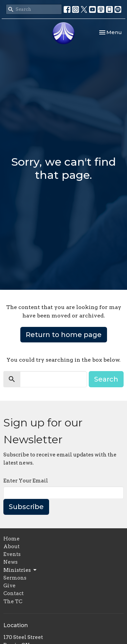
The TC (13, 601)
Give (9, 586)
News (10, 562)
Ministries (20, 570)
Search (106, 379)
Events (12, 554)
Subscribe (26, 507)
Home (12, 539)
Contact (14, 593)
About (12, 547)
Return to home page (64, 335)
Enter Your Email (26, 481)
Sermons (15, 578)
